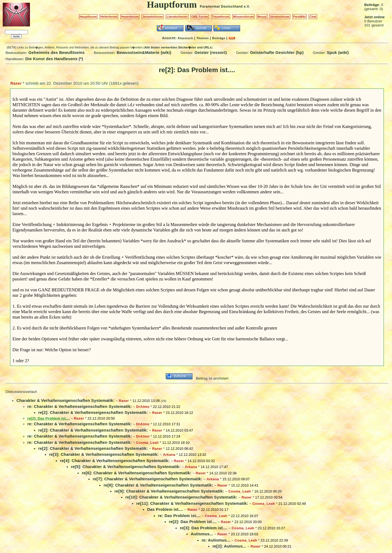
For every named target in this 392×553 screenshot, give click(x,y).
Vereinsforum (280, 17)
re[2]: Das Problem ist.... (193, 522)
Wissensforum (243, 17)
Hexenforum (130, 17)
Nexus (262, 17)
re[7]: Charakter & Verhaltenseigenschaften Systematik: (147, 479)
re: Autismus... (216, 540)
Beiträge (219, 38)
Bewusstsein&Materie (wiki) (144, 52)
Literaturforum (177, 17)
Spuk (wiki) (338, 52)
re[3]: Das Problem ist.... (203, 528)
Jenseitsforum (153, 17)
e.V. (247, 7)
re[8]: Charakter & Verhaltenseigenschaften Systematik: (158, 485)
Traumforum (221, 17)
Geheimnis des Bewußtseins (56, 52)
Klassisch (185, 38)
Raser (16, 83)
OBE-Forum (200, 17)
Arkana (169, 455)
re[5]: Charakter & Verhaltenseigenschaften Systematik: (126, 467)
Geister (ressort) (211, 52)
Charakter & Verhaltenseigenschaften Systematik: (65, 400)
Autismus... (202, 534)
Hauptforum (88, 17)
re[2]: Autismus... (229, 546)
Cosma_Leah (147, 443)
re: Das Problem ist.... (179, 516)
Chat (313, 17)
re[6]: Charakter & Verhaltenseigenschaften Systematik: (137, 473)
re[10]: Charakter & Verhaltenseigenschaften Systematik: (181, 497)
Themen (203, 38)
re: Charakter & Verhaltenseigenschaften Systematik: (79, 406)
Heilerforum (109, 17)
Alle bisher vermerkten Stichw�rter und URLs (178, 47)
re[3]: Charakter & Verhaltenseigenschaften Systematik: (104, 454)
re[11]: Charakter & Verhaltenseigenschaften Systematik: (192, 503)
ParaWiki (300, 17)
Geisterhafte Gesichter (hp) (277, 52)
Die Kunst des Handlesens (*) (54, 59)
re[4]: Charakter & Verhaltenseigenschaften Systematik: (115, 461)
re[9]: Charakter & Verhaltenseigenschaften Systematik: (169, 491)
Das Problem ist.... (165, 509)
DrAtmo (143, 407)
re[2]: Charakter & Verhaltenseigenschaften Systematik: (93, 412)
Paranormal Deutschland (221, 7)
